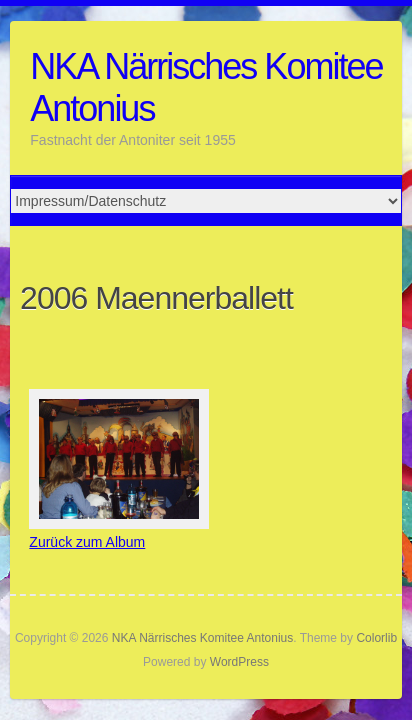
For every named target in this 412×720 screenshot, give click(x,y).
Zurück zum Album (87, 542)
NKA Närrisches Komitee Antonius (206, 87)
